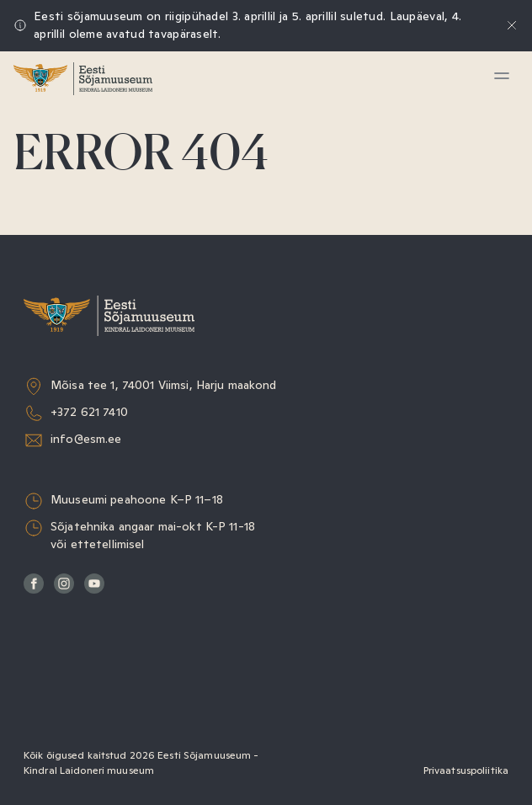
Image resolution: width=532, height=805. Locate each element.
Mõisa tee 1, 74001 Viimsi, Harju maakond (164, 385)
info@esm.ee (86, 439)
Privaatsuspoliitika (466, 770)
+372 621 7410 (89, 412)
